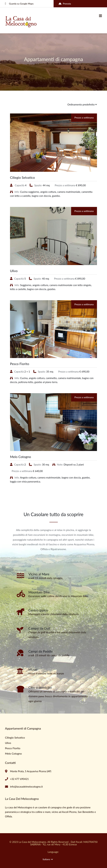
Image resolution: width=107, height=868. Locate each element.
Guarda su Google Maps (19, 4)
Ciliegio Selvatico (22, 177)
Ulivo (14, 271)
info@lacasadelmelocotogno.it (26, 787)
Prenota (65, 4)
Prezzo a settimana (84, 118)
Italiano (48, 859)
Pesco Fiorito (20, 364)
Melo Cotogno (21, 457)
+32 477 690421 (19, 779)
